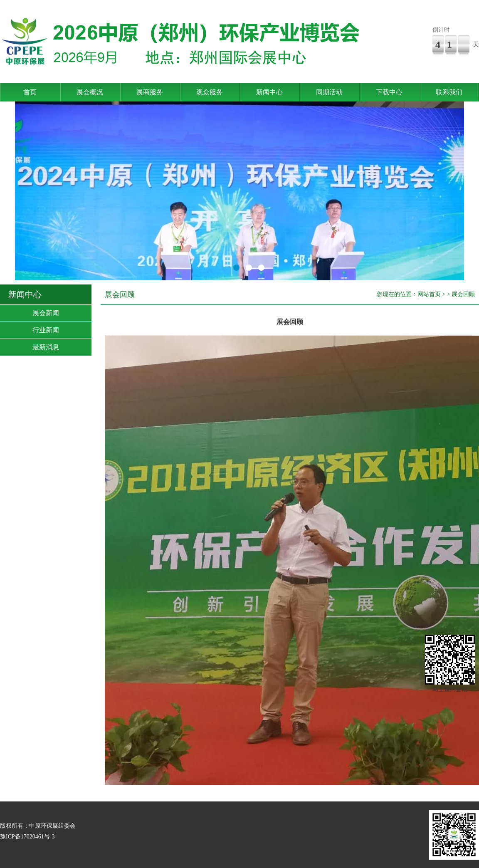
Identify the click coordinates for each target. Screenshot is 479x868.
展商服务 (150, 92)
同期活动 (329, 92)
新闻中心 (269, 92)
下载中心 (389, 92)
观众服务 (210, 92)
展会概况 (90, 92)
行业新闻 (46, 330)
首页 (30, 92)
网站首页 (429, 294)
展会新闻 (46, 313)
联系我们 (449, 92)
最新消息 (46, 347)
